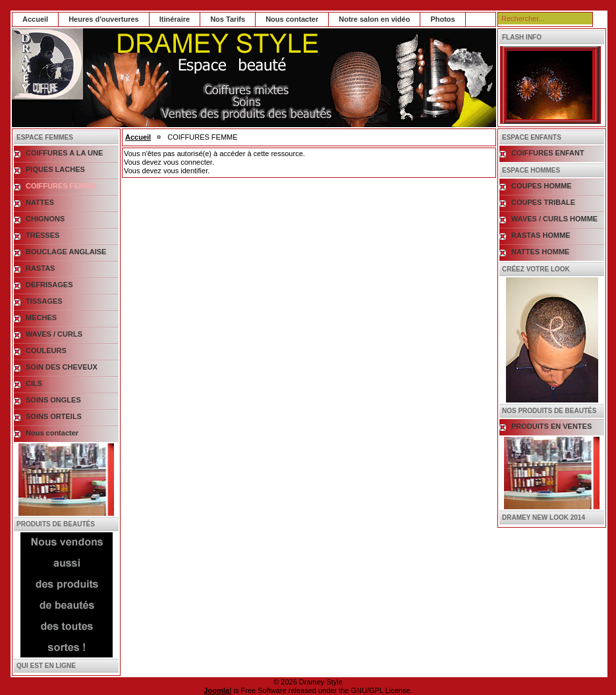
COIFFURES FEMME (61, 186)
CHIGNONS (45, 219)
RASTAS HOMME (541, 235)
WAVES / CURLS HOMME (554, 219)
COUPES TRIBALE (543, 202)
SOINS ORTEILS (54, 416)
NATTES (40, 202)
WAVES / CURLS (54, 334)
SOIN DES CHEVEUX (62, 367)
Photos (442, 19)
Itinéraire (175, 19)
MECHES (41, 318)
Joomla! (217, 690)
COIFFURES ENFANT (548, 153)
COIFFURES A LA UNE (64, 153)
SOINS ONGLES (53, 400)
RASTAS (40, 268)
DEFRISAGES (49, 285)
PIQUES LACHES (55, 169)
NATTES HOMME (540, 252)
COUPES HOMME (542, 186)
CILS (34, 383)
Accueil (35, 19)
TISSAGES (44, 301)
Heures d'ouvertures (104, 19)
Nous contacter (292, 19)
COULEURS (46, 350)
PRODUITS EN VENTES (551, 426)
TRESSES (42, 235)
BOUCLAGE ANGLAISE (66, 252)
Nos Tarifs (228, 19)
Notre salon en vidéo (374, 19)
